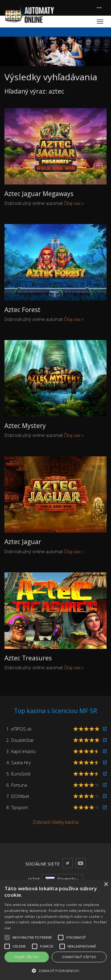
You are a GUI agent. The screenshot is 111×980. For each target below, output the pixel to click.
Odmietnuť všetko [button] (79, 957)
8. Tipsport (17, 807)
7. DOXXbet (18, 796)
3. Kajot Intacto (21, 751)
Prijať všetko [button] (26, 957)
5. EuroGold (18, 774)
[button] (55, 970)
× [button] (106, 885)
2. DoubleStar (20, 740)
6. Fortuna (17, 785)
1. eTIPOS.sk (19, 729)
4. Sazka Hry (18, 762)
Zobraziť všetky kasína (55, 822)
